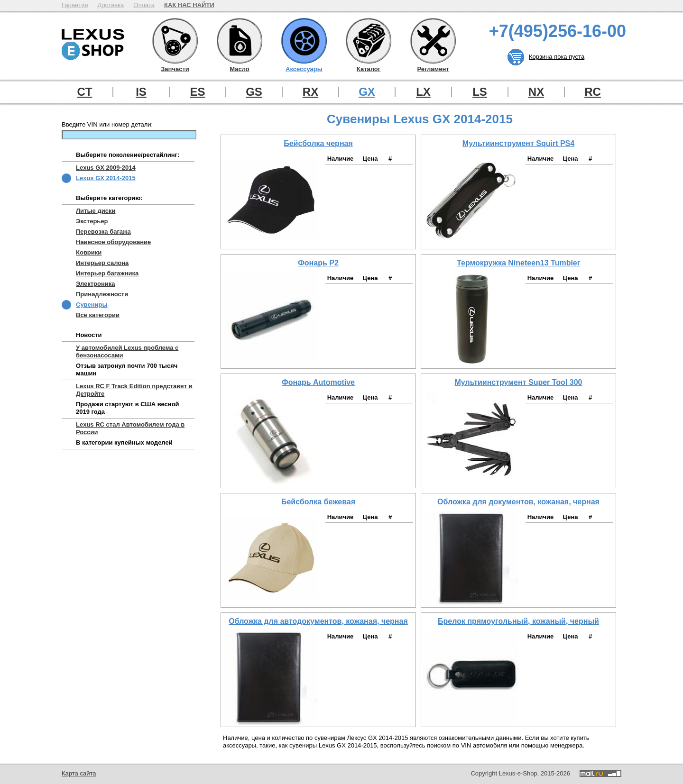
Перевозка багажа (103, 232)
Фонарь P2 (318, 263)
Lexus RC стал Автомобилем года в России (130, 428)
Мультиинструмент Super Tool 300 (519, 382)
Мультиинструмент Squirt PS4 (518, 143)
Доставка (111, 5)
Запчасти (175, 41)
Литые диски (96, 211)
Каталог (369, 41)
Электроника (96, 284)
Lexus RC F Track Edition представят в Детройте (134, 390)
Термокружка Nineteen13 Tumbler (518, 263)
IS (141, 92)
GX (367, 92)
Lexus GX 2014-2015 (106, 178)
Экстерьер (92, 221)
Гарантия (75, 5)
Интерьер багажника (107, 273)
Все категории (98, 315)
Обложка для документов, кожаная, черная (518, 502)
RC (593, 92)
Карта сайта (79, 773)
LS (480, 92)
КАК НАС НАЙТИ (189, 5)
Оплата (144, 5)
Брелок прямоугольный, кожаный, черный (518, 621)
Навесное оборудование (113, 242)
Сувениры (92, 305)
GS (254, 92)
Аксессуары (304, 41)
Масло (240, 41)
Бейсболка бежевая (318, 502)
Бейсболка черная (318, 143)
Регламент (433, 41)
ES (197, 92)
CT (85, 92)
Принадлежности (102, 294)
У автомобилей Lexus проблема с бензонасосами (127, 351)
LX (423, 92)
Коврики (89, 252)
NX (536, 92)
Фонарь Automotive (318, 382)
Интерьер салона (102, 263)
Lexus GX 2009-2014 (106, 168)
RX (310, 92)
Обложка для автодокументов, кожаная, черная (318, 621)
